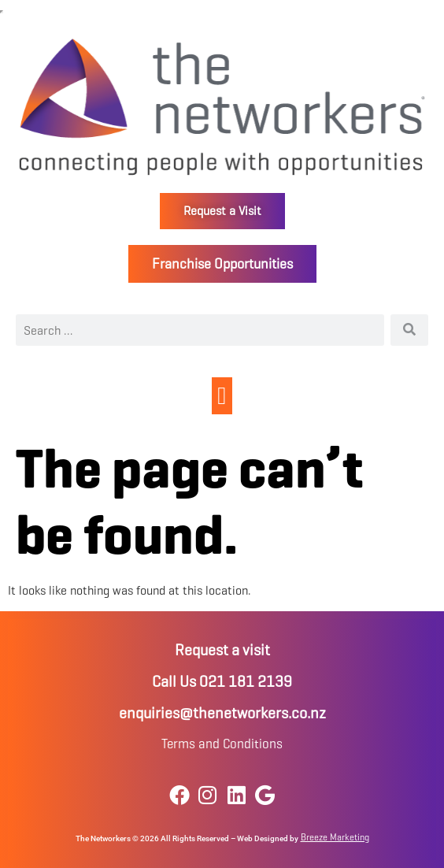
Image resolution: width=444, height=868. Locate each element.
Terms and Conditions (222, 744)
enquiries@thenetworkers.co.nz (222, 713)
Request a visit (222, 650)
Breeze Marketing (335, 837)
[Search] (409, 330)
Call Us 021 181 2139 (222, 682)
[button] (222, 396)
